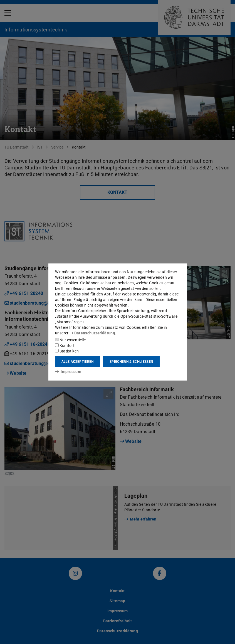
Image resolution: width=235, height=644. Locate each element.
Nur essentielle (70, 340)
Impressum (68, 372)
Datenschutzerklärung (92, 333)
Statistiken (67, 351)
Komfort (65, 346)
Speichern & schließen (131, 362)
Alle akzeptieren (78, 362)
